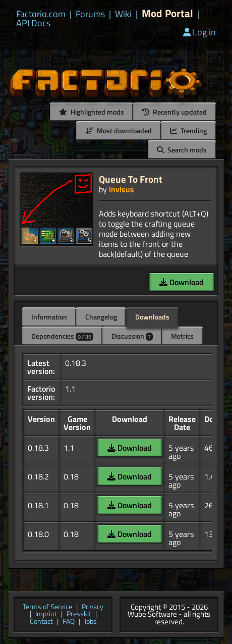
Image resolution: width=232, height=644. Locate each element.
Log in (199, 32)
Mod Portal (167, 13)
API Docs (33, 23)
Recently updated (175, 112)
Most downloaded (119, 130)
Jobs (91, 622)
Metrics (182, 336)
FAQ (69, 622)
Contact (41, 622)
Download (182, 282)
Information (49, 317)
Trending (188, 130)
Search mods (182, 150)
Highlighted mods (92, 112)
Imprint (46, 614)
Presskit (79, 614)
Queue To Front (131, 179)
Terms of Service (47, 607)
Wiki (123, 14)
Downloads (152, 317)
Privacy (93, 607)
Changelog (101, 317)
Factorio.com (41, 14)
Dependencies (62, 336)
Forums (90, 14)
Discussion (132, 336)
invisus (122, 189)
